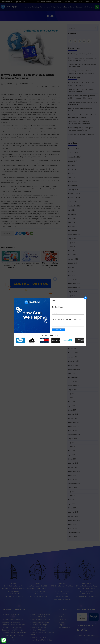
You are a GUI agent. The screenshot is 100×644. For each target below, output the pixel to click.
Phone (55, 313)
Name (55, 301)
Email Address (58, 307)
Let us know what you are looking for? (67, 319)
